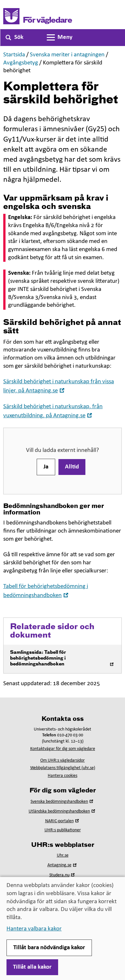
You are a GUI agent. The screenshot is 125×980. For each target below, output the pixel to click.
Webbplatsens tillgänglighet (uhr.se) (63, 768)
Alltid (72, 467)
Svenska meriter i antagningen (67, 55)
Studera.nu (63, 875)
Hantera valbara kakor (34, 929)
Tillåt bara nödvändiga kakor (49, 948)
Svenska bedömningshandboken (62, 802)
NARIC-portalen (63, 821)
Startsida (14, 55)
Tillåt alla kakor (32, 967)
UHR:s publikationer (63, 830)
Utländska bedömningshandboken (62, 811)
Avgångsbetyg (21, 63)
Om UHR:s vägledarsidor (62, 761)
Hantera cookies (62, 776)
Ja (46, 467)
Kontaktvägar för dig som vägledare (63, 749)
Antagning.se (63, 865)
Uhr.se (63, 855)
